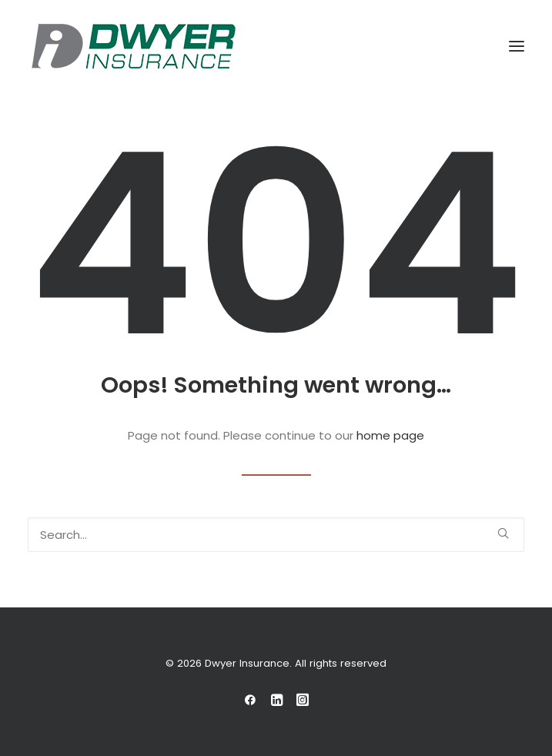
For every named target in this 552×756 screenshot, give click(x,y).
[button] (517, 46)
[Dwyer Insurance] (134, 46)
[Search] (276, 535)
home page (390, 435)
